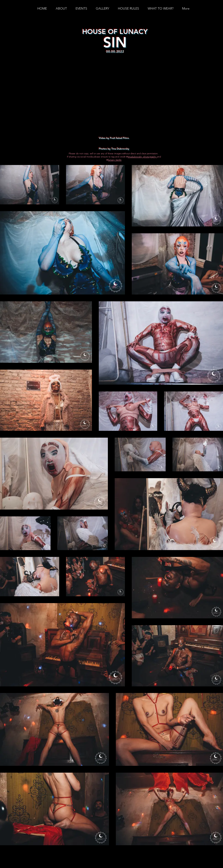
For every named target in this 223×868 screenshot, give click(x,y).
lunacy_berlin (115, 160)
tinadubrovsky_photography (142, 157)
